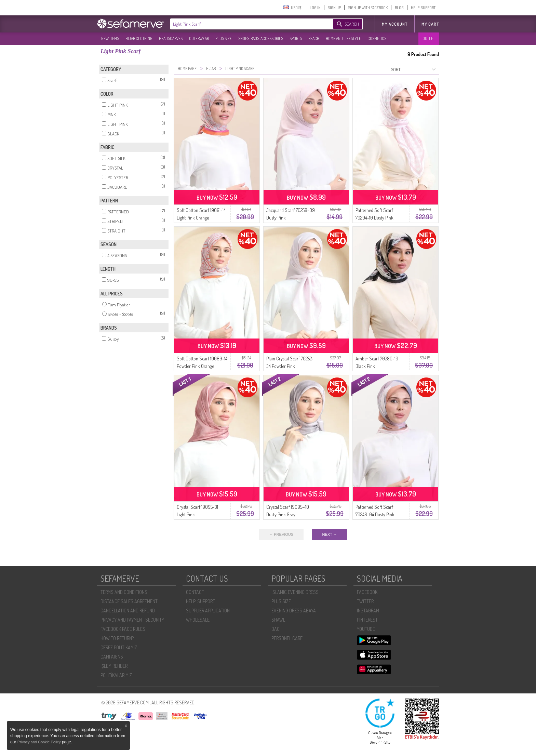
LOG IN (315, 8)
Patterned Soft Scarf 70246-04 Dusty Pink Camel (375, 514)
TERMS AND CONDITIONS (124, 592)
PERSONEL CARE (287, 638)
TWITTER (365, 601)
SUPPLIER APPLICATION (208, 611)
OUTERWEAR (199, 38)
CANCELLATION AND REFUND (128, 611)
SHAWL (278, 620)
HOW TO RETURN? (117, 638)
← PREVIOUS (281, 534)
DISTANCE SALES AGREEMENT (129, 601)
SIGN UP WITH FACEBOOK (368, 8)
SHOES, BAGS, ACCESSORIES (261, 38)
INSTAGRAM (368, 611)
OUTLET (429, 38)
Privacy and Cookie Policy (40, 742)
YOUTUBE (366, 629)
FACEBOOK (367, 592)
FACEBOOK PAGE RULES (123, 629)
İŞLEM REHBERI (115, 666)
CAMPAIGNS (112, 657)
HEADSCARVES (171, 38)
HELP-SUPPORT (423, 8)
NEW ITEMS (110, 38)
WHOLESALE (198, 620)
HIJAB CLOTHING (139, 38)
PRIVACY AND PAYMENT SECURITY (132, 620)
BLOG (399, 8)
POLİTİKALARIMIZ (116, 675)
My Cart (430, 24)
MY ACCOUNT (395, 24)
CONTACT (195, 592)
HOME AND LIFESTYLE (343, 38)
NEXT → (330, 534)
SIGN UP (334, 8)
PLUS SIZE (224, 38)
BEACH (314, 38)
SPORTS (296, 38)
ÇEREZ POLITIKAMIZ (119, 647)
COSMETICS (377, 38)
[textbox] (245, 24)
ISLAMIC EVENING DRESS (295, 592)
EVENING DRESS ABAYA (294, 611)
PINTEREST (367, 620)
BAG (276, 629)
